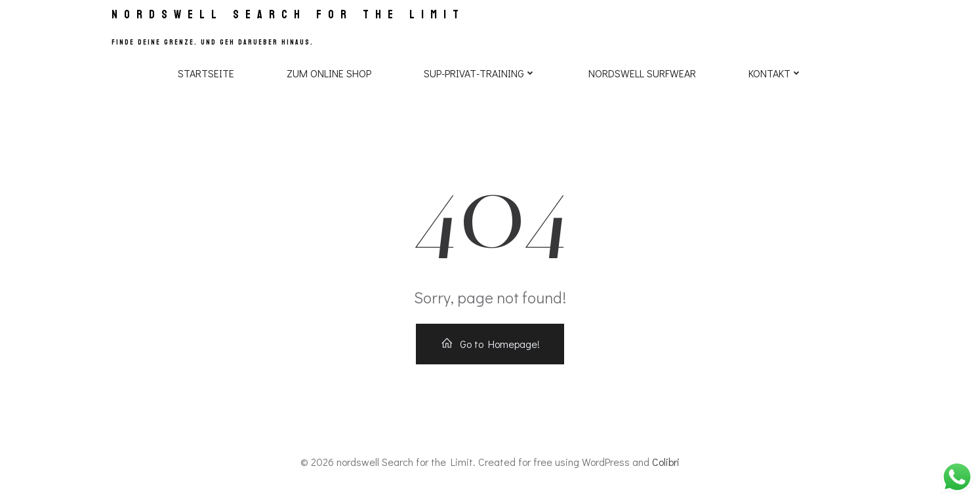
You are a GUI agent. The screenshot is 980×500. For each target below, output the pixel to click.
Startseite (206, 73)
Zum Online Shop (329, 73)
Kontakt (775, 73)
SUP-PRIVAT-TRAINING (480, 73)
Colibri (666, 462)
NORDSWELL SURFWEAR (642, 73)
